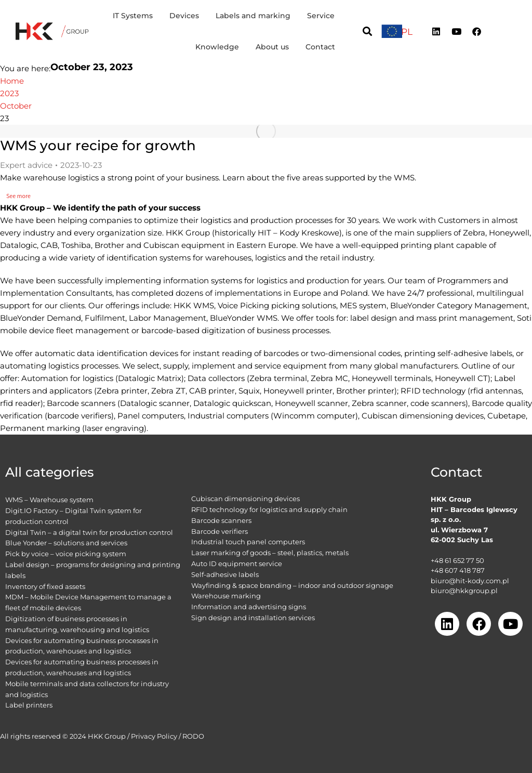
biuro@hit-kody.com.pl (470, 581)
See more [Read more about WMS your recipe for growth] (22, 196)
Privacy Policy (154, 736)
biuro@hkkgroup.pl (464, 591)
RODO (193, 736)
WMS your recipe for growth (98, 146)
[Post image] (266, 131)
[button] (367, 31)
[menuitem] (407, 32)
